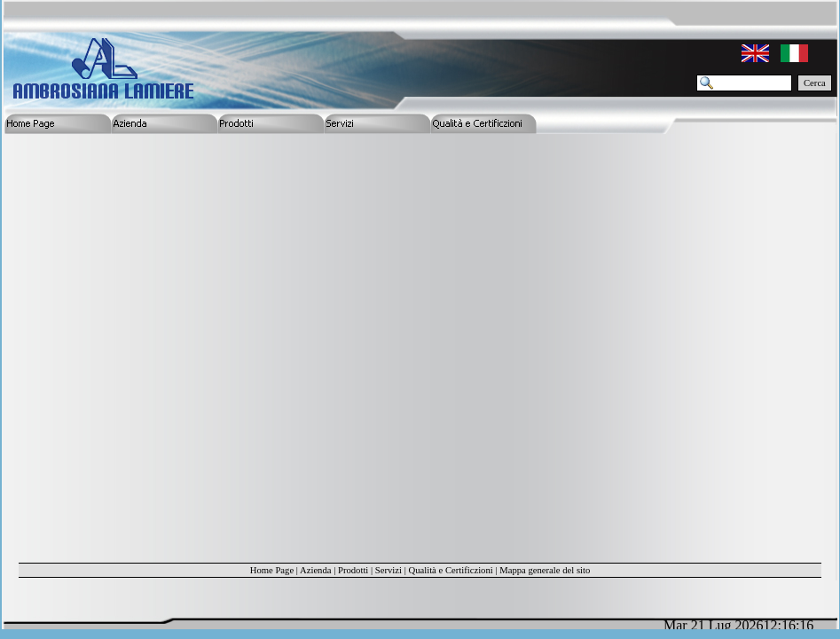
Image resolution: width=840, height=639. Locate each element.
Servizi (389, 570)
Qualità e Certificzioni (450, 570)
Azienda (316, 570)
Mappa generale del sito (545, 570)
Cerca (815, 83)
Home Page (272, 570)
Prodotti (353, 570)
